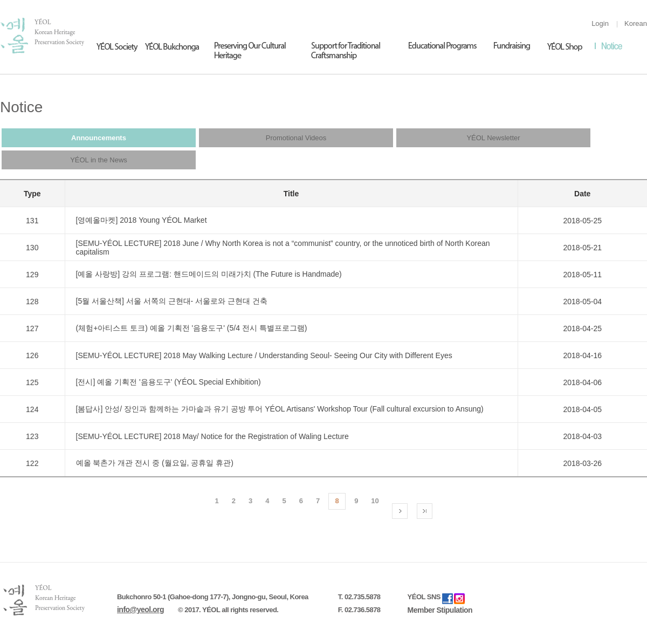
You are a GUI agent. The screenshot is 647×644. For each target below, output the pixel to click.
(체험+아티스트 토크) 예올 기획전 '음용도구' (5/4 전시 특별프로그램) (192, 328)
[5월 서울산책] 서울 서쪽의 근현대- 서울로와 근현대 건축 (172, 301)
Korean (636, 23)
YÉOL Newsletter (493, 138)
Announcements (99, 138)
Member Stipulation (440, 610)
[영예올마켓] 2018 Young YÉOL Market (142, 220)
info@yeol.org (140, 609)
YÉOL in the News (99, 160)
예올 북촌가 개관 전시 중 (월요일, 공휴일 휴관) (155, 463)
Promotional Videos (296, 138)
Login (600, 23)
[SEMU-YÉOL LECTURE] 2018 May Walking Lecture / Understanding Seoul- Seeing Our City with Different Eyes (264, 355)
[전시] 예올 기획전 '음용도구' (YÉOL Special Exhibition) (168, 382)
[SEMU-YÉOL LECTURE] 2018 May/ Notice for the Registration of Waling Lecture (212, 436)
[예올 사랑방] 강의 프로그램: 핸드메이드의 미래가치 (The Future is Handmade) (209, 274)
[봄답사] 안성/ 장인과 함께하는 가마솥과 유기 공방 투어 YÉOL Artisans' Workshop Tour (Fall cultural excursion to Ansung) (280, 409)
